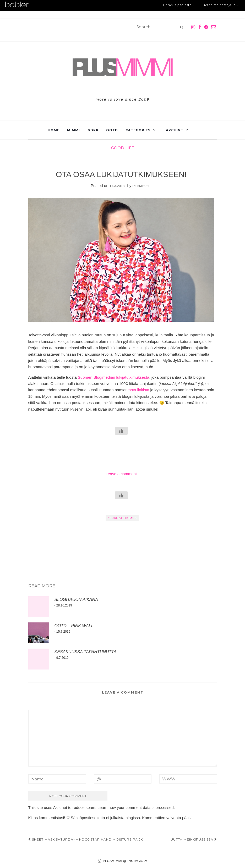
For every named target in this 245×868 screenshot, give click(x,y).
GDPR (93, 130)
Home (54, 130)
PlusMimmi (141, 186)
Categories (138, 130)
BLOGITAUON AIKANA (76, 600)
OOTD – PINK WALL (74, 626)
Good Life (123, 148)
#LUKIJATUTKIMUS (122, 518)
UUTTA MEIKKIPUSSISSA (194, 839)
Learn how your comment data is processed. (136, 807)
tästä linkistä (138, 390)
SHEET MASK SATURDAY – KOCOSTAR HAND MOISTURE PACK (86, 839)
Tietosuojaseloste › (178, 5)
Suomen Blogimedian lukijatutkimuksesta (114, 377)
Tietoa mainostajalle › (220, 5)
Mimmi (73, 130)
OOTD (112, 130)
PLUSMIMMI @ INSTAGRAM (122, 861)
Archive (174, 130)
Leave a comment (121, 474)
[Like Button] (121, 431)
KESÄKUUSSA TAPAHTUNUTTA (86, 652)
